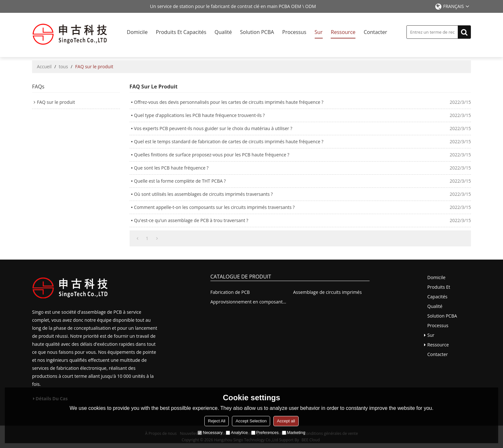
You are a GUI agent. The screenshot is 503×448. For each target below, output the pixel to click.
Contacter (375, 32)
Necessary (210, 432)
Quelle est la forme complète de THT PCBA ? (180, 181)
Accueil (44, 66)
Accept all (286, 421)
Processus (294, 32)
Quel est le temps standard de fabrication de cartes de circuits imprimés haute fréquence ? (229, 141)
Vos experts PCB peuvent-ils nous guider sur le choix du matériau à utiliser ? (213, 128)
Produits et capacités (181, 32)
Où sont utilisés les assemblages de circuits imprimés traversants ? (204, 194)
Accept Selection (251, 421)
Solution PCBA (257, 32)
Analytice (237, 432)
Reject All (217, 421)
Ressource (343, 32)
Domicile (137, 32)
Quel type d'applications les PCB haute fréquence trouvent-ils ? (200, 115)
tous (63, 66)
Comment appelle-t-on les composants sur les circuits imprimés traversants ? (214, 207)
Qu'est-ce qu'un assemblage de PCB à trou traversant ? (191, 220)
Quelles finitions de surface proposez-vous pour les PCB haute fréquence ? (212, 155)
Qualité (223, 32)
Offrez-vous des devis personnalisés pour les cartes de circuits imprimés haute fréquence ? (229, 102)
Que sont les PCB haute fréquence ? (171, 168)
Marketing (294, 432)
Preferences (265, 432)
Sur (319, 32)
